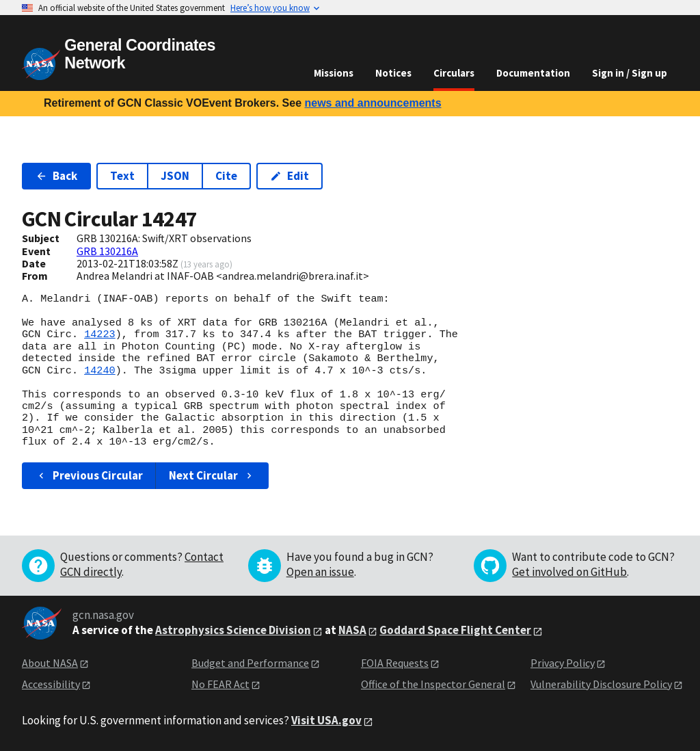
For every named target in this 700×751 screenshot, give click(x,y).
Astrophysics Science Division (233, 630)
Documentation (533, 73)
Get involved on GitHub (569, 572)
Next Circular (212, 475)
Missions (334, 73)
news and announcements (373, 103)
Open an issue (320, 572)
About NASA (50, 663)
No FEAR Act (220, 684)
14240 (100, 371)
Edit (290, 176)
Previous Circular (89, 475)
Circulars (454, 73)
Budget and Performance (250, 663)
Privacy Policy (563, 663)
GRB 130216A (107, 251)
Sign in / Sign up (630, 73)
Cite (226, 176)
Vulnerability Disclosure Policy (601, 684)
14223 (100, 334)
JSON (175, 176)
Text (122, 176)
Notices (393, 73)
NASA (352, 630)
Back (56, 176)
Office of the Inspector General (433, 684)
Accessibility (51, 684)
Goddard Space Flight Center (455, 630)
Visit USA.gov (326, 720)
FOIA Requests (395, 663)
